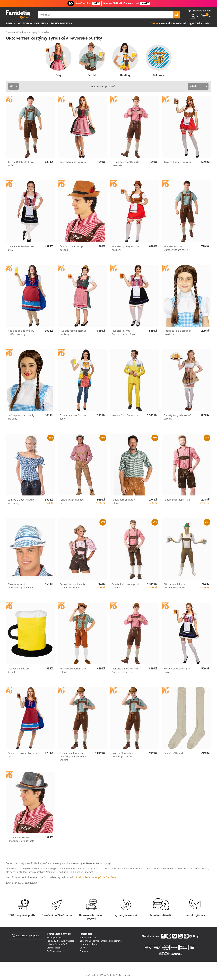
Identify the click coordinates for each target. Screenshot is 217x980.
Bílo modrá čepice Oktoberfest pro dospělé (21, 586)
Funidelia (10, 32)
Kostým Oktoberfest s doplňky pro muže (124, 755)
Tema (9, 23)
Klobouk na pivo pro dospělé (18, 670)
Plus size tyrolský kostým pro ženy (125, 248)
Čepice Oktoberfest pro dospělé (72, 248)
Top (153, 23)
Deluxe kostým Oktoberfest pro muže (127, 164)
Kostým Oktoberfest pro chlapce (73, 670)
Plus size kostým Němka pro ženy (73, 332)
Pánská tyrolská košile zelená (124, 501)
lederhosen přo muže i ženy (100, 877)
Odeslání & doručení (57, 944)
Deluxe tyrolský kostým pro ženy (22, 755)
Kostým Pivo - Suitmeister (126, 415)
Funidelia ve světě (88, 938)
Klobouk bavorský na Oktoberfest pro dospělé (21, 839)
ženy (58, 75)
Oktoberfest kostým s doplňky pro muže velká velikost (73, 756)
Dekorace (159, 75)
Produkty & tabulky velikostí (61, 941)
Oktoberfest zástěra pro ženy (73, 417)
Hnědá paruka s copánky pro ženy (21, 417)
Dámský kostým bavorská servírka (178, 417)
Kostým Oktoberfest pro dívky (21, 248)
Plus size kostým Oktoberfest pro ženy (123, 332)
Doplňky (40, 23)
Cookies (84, 948)
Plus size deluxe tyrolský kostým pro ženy (21, 332)
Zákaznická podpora (25, 935)
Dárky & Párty (61, 23)
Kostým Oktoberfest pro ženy (177, 670)
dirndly (79, 877)
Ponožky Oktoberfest (175, 753)
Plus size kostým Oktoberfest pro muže (176, 248)
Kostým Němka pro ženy (73, 162)
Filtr (12, 86)
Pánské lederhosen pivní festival (125, 586)
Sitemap (84, 951)
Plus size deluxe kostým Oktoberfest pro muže (125, 670)
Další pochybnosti (56, 951)
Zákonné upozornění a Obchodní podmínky (101, 941)
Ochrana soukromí (89, 944)
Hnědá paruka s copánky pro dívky (177, 332)
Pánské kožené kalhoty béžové (72, 501)
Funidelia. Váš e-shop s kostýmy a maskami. (18, 14)
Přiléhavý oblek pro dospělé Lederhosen (175, 586)
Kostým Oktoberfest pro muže (21, 164)
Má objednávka (54, 938)
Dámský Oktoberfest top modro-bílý (21, 501)
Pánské (92, 75)
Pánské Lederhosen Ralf (177, 500)
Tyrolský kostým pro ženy (178, 162)
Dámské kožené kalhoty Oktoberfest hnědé (72, 586)
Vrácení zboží (53, 948)
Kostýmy (23, 23)
